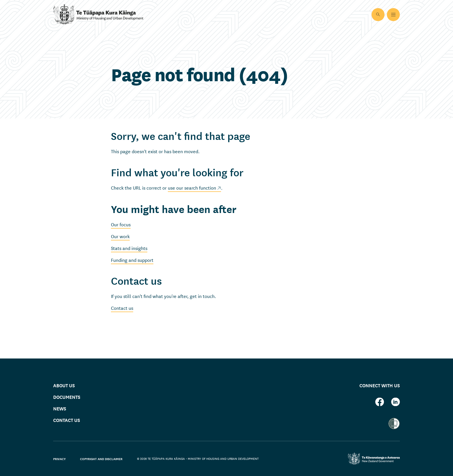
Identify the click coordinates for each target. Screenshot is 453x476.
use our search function (192, 187)
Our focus (121, 224)
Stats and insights (129, 248)
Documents (67, 397)
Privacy (59, 459)
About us (64, 385)
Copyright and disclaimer (101, 459)
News (60, 409)
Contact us (122, 308)
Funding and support (132, 260)
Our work (120, 236)
